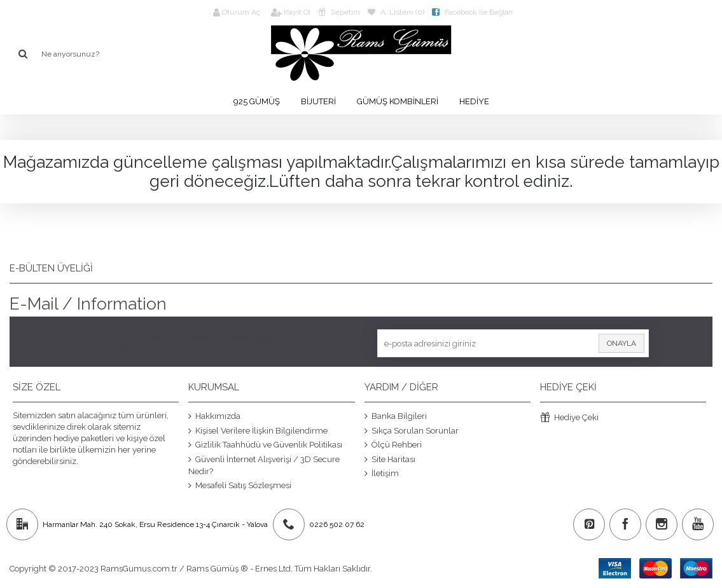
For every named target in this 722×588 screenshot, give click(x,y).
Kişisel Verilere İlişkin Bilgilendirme (258, 430)
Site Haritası (390, 459)
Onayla (621, 343)
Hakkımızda (214, 416)
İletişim (382, 474)
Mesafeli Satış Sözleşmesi (240, 485)
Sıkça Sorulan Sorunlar (412, 430)
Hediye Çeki (569, 418)
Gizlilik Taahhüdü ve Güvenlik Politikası (265, 445)
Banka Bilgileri (396, 416)
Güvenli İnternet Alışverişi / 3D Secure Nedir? (264, 465)
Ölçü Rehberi (393, 445)
